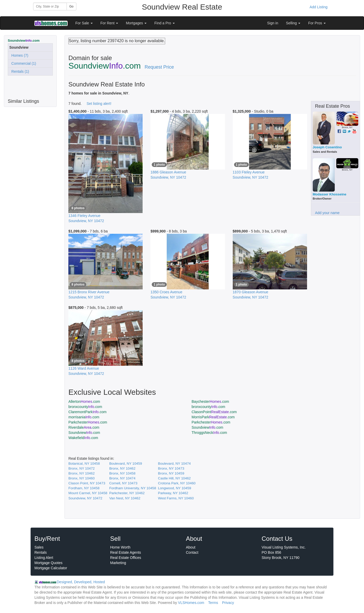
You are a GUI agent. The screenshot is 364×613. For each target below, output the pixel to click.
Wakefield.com (83, 438)
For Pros (317, 23)
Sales (39, 547)
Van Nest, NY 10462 (125, 498)
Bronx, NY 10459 (171, 473)
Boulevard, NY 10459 (126, 464)
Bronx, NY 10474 (122, 478)
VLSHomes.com (191, 603)
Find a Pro (164, 23)
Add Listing (319, 7)
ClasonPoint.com (214, 412)
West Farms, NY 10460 (176, 498)
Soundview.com (207, 427)
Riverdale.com (84, 427)
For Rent (109, 23)
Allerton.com (84, 402)
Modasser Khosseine (330, 194)
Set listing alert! (99, 104)
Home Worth (120, 547)
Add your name (327, 213)
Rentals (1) (19, 71)
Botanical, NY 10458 (84, 464)
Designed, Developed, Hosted (81, 582)
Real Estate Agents (126, 552)
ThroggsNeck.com (209, 433)
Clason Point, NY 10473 (87, 483)
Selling (293, 23)
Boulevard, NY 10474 (174, 464)
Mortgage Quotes (48, 563)
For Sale (84, 23)
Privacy (228, 603)
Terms (213, 603)
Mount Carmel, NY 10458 (88, 493)
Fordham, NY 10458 (84, 488)
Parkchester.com (88, 422)
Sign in (273, 23)
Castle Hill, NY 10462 (174, 478)
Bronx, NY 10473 (171, 468)
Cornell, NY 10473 (123, 483)
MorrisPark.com (213, 417)
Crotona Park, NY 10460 (177, 483)
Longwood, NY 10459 (174, 488)
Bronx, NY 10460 (81, 478)
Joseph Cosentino (327, 147)
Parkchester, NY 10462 (127, 493)
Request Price (159, 67)
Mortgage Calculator (51, 568)
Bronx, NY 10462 (122, 468)
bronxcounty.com (85, 407)
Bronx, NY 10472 (81, 468)
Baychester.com (210, 402)
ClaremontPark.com (87, 412)
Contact (192, 552)
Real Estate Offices (126, 558)
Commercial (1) (23, 63)
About (191, 547)
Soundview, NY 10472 (85, 498)
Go (71, 6)
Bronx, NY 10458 (122, 473)
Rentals (41, 552)
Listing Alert (44, 558)
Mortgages (136, 23)
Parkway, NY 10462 (173, 493)
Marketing (118, 563)
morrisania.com (84, 417)
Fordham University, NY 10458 (133, 488)
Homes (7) (19, 55)
